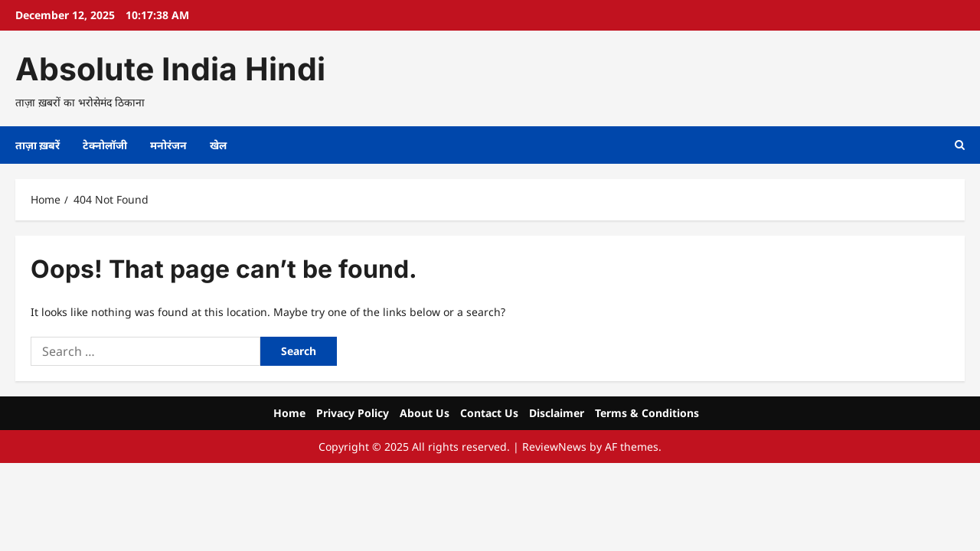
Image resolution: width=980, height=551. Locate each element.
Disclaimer (557, 413)
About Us (425, 413)
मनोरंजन (168, 145)
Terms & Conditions (647, 413)
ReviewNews (554, 447)
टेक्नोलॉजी (105, 145)
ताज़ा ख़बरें (38, 145)
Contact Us (489, 413)
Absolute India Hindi (170, 69)
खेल (218, 145)
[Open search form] (960, 145)
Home (289, 413)
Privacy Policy (353, 413)
